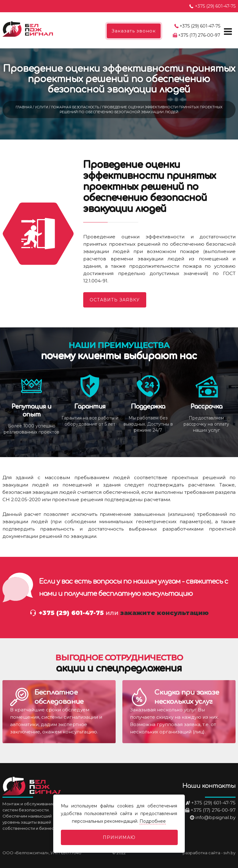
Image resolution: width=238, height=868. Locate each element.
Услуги (40, 107)
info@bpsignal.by (216, 817)
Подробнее (153, 821)
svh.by (229, 853)
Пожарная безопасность (76, 107)
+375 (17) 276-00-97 (199, 35)
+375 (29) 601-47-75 (215, 6)
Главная (22, 107)
